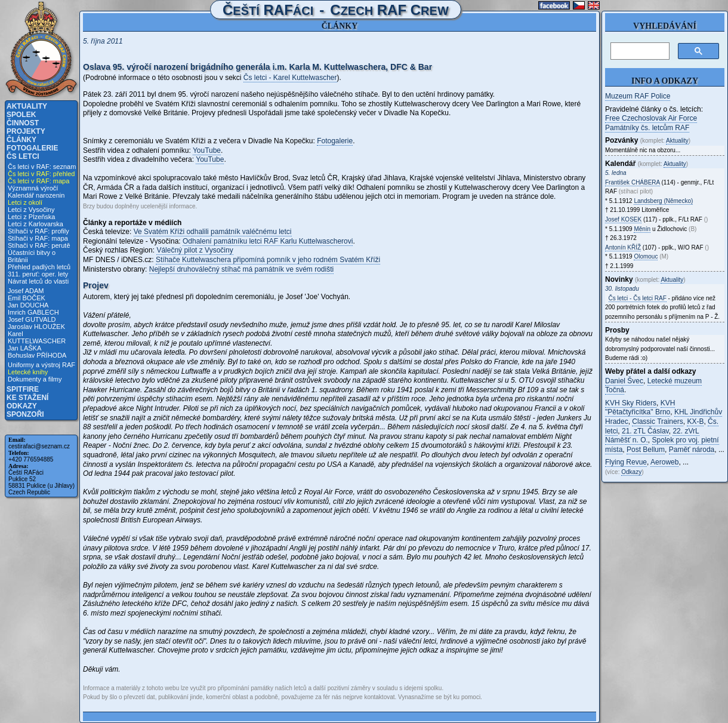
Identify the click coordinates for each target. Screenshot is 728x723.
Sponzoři (25, 414)
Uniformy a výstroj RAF (41, 365)
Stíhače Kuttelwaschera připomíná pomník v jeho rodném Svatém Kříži (268, 260)
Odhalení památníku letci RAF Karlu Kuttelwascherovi (268, 241)
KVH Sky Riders (631, 403)
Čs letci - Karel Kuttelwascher (290, 78)
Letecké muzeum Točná (653, 386)
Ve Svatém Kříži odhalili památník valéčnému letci (213, 232)
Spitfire (23, 389)
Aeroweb (664, 462)
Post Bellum (646, 450)
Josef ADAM (26, 291)
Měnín (642, 229)
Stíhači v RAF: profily (38, 231)
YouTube (207, 150)
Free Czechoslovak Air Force (651, 118)
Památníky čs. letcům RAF (647, 128)
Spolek (21, 115)
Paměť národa (692, 450)
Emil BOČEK (27, 298)
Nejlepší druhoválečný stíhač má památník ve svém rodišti (241, 269)
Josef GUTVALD (32, 319)
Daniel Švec (624, 381)
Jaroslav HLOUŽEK (36, 327)
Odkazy (22, 406)
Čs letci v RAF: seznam (42, 167)
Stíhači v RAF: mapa (38, 238)
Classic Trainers (657, 422)
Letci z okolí (25, 202)
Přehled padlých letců (39, 267)
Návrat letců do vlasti (38, 281)
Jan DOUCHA (28, 305)
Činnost (23, 123)
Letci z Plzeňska (31, 217)
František (633, 182)
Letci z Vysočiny (31, 210)
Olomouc (646, 256)
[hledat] (639, 51)
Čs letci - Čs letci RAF (638, 298)
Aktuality (27, 106)
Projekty (26, 131)
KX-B (695, 422)
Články (21, 140)
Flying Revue (626, 462)
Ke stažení (27, 398)
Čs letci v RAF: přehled (41, 174)
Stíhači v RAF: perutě (39, 245)
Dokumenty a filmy (35, 379)
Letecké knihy (28, 372)
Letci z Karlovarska (36, 224)
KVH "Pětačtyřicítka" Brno (640, 408)
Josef (623, 219)
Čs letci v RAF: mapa (38, 181)
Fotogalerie (32, 148)
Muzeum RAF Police (638, 96)
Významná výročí (33, 188)
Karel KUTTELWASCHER (37, 337)
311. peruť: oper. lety (38, 274)
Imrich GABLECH (33, 312)
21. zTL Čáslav (645, 431)
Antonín (623, 247)
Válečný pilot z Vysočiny (195, 250)
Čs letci (23, 156)
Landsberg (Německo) (663, 201)
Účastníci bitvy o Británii (32, 256)
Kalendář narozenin (36, 195)
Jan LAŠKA (24, 348)
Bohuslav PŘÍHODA (37, 355)
